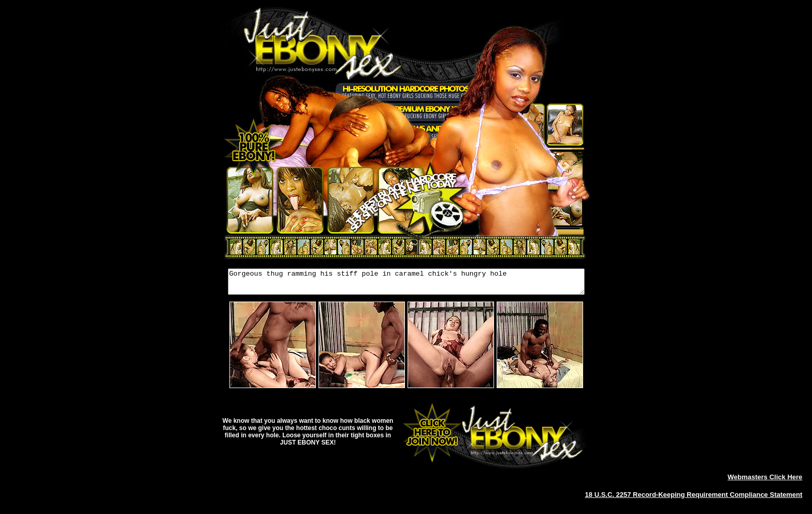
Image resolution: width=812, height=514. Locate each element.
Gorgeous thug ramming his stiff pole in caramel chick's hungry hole (406, 284)
